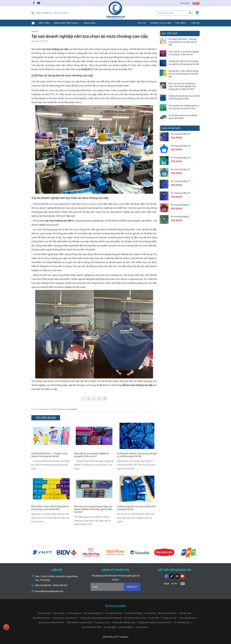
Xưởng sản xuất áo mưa (123, 622)
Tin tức (142, 23)
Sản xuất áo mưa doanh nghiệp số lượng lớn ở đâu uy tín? (92, 455)
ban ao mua (185, 613)
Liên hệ (195, 23)
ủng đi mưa (141, 627)
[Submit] (190, 13)
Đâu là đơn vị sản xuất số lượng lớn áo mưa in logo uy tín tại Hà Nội (50, 508)
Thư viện (181, 23)
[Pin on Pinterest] (100, 399)
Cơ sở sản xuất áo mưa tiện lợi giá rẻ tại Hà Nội (183, 117)
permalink (73, 409)
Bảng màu (90, 23)
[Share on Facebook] (84, 399)
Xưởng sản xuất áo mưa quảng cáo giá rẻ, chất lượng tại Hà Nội (137, 455)
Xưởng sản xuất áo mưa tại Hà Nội (154, 622)
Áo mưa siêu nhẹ (182, 622)
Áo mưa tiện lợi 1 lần (91, 627)
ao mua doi (59, 613)
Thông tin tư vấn (161, 23)
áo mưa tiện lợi (126, 627)
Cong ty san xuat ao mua (65, 618)
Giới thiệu (44, 23)
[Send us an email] (177, 576)
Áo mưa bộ (150, 613)
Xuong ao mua (102, 622)
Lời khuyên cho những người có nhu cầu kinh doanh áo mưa (184, 107)
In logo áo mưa (169, 618)
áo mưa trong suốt (167, 613)
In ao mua (154, 618)
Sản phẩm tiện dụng (67, 23)
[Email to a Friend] (94, 399)
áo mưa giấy (110, 627)
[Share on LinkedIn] (105, 399)
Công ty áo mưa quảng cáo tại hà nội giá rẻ (101, 618)
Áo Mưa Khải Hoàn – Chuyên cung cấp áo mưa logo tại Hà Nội (49, 455)
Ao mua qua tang (114, 613)
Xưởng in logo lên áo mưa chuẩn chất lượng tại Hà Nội (136, 508)
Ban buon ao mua (41, 618)
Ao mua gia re (74, 613)
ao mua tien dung (133, 613)
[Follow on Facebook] (34, 3)
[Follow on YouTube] (39, 3)
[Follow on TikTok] (172, 576)
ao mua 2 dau (44, 613)
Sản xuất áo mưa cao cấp (79, 622)
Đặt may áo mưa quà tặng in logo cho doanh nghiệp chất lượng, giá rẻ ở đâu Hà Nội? (93, 509)
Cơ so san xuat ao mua (135, 618)
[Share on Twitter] (89, 399)
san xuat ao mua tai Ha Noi (51, 622)
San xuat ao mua (188, 618)
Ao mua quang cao (93, 613)
